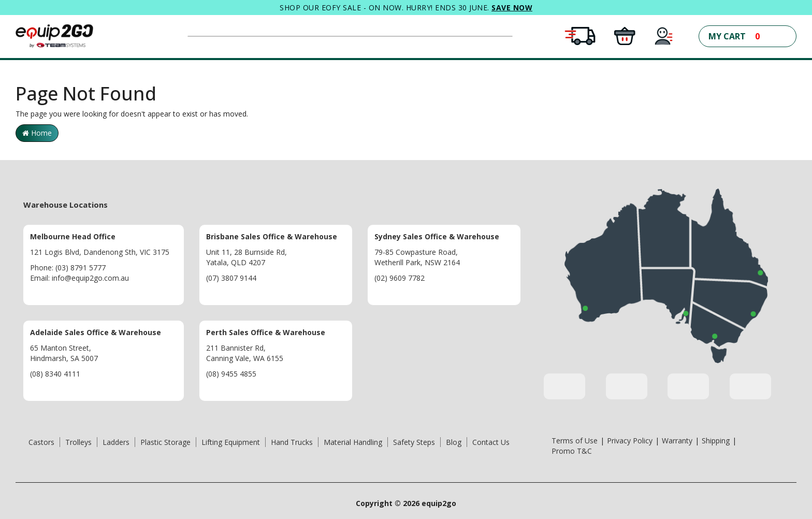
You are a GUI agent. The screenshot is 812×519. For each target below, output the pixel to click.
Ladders (116, 442)
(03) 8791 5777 (81, 268)
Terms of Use (575, 441)
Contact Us (491, 442)
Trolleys (78, 442)
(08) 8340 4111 (55, 374)
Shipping (716, 441)
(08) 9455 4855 (231, 374)
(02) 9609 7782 (400, 278)
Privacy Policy (630, 441)
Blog (454, 442)
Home (37, 133)
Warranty (677, 441)
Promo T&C (572, 451)
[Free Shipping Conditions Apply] (580, 35)
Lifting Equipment (231, 442)
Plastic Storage (165, 442)
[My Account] (664, 35)
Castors (41, 442)
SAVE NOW (512, 8)
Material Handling (353, 442)
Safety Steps (414, 442)
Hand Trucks (292, 442)
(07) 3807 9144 (231, 278)
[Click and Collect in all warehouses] (625, 35)
